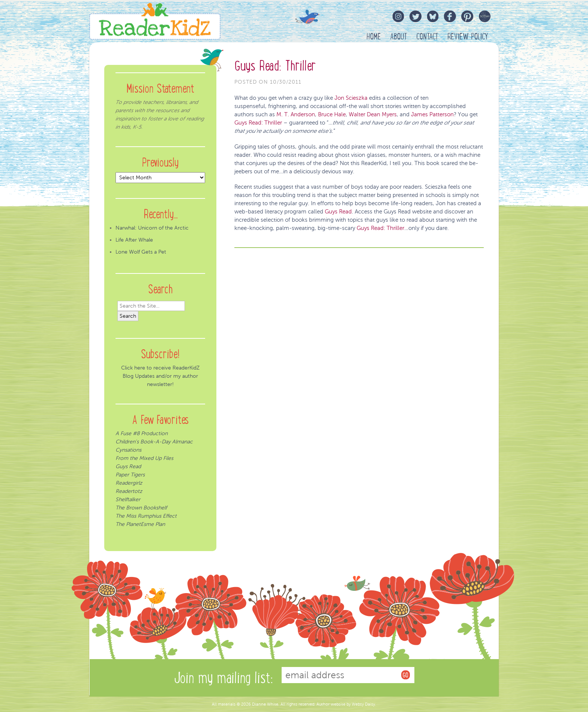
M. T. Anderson (296, 114)
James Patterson (432, 114)
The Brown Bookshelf (141, 508)
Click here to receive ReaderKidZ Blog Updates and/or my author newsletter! (160, 376)
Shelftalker (128, 499)
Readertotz (129, 491)
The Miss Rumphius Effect (146, 516)
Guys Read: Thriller (275, 66)
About (399, 37)
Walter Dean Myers (373, 114)
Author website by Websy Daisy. (346, 704)
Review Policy (468, 37)
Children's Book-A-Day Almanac (154, 442)
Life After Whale (134, 240)
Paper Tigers (130, 475)
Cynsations (128, 450)
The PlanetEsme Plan (140, 524)
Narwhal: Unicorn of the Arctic (152, 228)
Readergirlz (129, 483)
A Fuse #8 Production (142, 433)
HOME (374, 37)
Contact (427, 37)
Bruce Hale (332, 114)
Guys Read (338, 212)
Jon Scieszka (352, 98)
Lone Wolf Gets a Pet (141, 252)
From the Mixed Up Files (144, 458)
